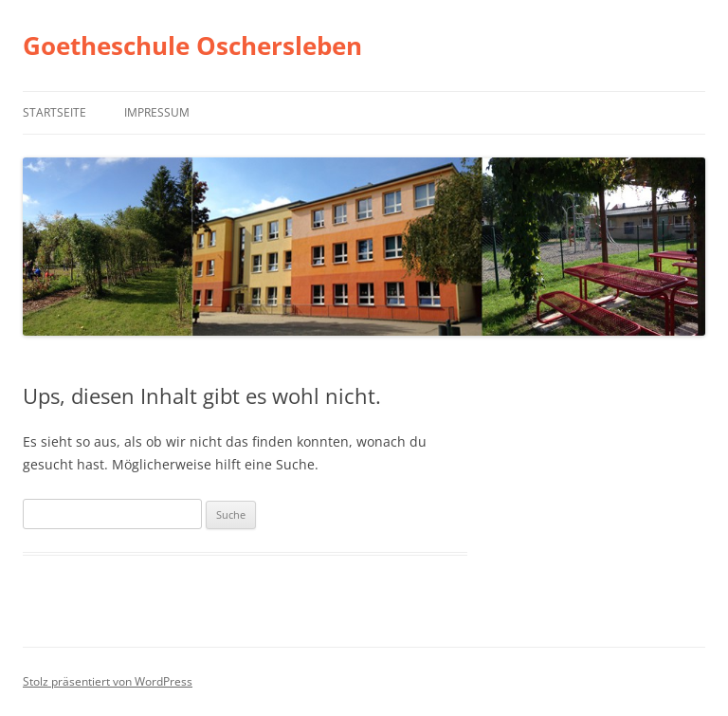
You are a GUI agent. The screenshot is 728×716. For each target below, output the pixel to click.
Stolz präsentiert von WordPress (108, 681)
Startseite (55, 112)
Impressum (157, 112)
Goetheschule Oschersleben (192, 46)
